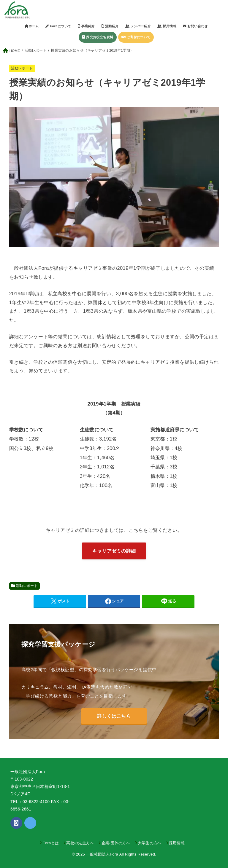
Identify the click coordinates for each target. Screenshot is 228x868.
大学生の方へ (150, 843)
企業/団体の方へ (116, 843)
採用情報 (177, 843)
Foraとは (51, 843)
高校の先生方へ (80, 843)
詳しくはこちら (114, 716)
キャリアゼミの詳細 (114, 551)
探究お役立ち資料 (98, 37)
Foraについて (58, 26)
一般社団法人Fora (102, 854)
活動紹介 (110, 26)
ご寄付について (136, 37)
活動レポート (22, 68)
